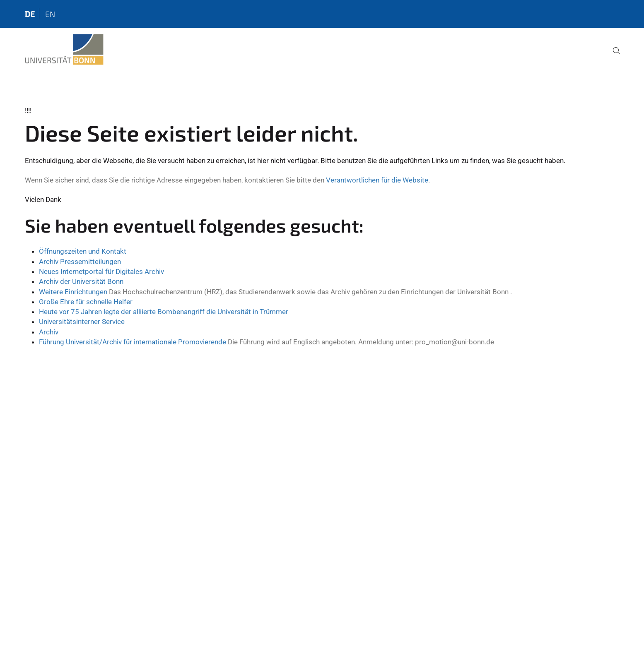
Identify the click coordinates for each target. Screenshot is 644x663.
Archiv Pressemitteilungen (80, 262)
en (50, 14)
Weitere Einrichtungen (74, 292)
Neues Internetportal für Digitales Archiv (101, 271)
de (30, 14)
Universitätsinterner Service (82, 322)
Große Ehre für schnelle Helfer (86, 302)
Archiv (49, 332)
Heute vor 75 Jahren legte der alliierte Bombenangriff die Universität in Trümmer (164, 312)
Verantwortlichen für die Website (377, 180)
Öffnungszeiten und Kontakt (83, 251)
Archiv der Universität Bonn (81, 281)
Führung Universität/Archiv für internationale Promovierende (133, 342)
